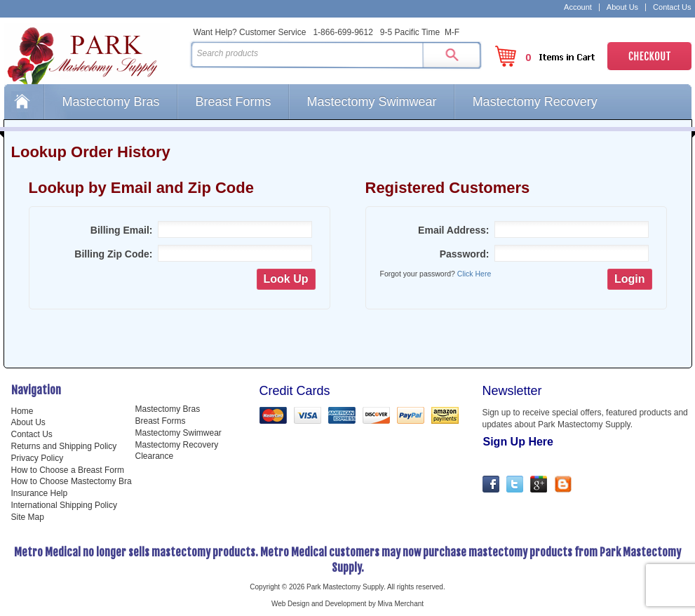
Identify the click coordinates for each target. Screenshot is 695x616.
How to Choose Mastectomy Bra (72, 481)
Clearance (155, 456)
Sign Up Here (518, 442)
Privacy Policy (38, 458)
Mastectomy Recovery (535, 102)
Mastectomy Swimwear (372, 102)
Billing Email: (122, 230)
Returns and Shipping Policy (64, 446)
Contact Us (672, 7)
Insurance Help (40, 493)
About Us (622, 7)
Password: (465, 254)
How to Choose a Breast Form (68, 470)
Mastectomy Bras (111, 102)
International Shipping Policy (64, 505)
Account (578, 7)
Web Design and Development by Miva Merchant (347, 604)
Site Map (28, 517)
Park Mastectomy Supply (94, 53)
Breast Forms (234, 102)
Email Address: (453, 230)
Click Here (474, 274)
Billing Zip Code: (113, 254)
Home (24, 102)
